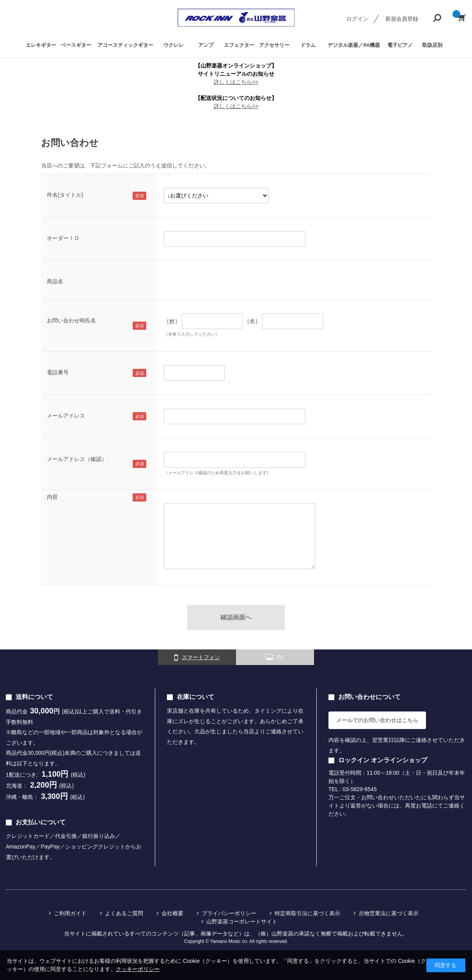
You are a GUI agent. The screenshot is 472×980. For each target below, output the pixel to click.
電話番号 (58, 372)
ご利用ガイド (70, 913)
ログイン (357, 19)
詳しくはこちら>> (236, 82)
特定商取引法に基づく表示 (307, 913)
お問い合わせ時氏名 (71, 320)
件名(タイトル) (65, 195)
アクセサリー (274, 45)
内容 (52, 497)
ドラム (308, 45)
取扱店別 (432, 45)
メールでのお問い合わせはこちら (377, 720)
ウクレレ (174, 45)
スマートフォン (197, 658)
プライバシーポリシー (229, 913)
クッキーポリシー (138, 969)
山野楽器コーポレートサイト (242, 921)
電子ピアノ (400, 45)
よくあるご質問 (124, 913)
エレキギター (41, 45)
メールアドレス (66, 416)
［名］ (252, 321)
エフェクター (239, 45)
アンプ (206, 45)
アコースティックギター (125, 45)
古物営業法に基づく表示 (389, 913)
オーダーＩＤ (63, 238)
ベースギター (76, 45)
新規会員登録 (402, 19)
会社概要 (172, 913)
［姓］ (172, 321)
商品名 (55, 281)
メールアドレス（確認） (77, 459)
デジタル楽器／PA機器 (354, 45)
